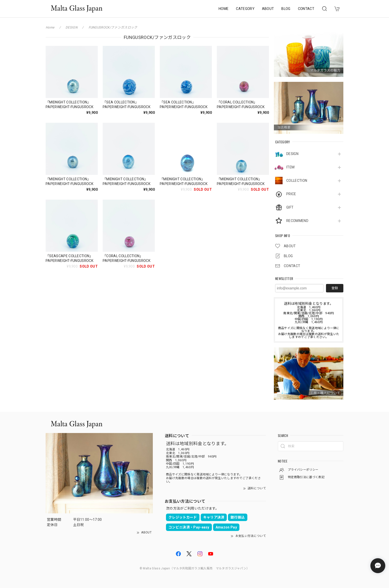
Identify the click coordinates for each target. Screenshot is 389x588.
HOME (224, 9)
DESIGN (292, 154)
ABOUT (268, 9)
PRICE (291, 194)
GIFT (290, 207)
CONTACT (306, 9)
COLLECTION (297, 181)
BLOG (286, 9)
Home (50, 27)
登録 (335, 288)
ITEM (290, 167)
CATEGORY (245, 9)
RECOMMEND (297, 221)
